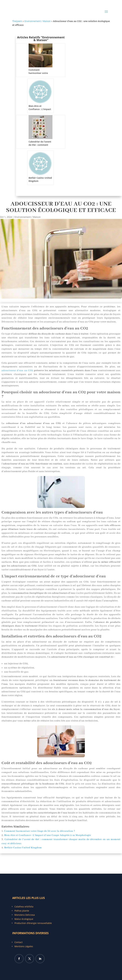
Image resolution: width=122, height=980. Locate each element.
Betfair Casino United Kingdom (23, 848)
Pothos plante (22, 911)
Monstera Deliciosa (25, 915)
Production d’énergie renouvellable (33, 923)
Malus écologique (24, 919)
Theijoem (17, 21)
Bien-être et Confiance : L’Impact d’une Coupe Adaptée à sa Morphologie (48, 835)
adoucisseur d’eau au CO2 (17, 371)
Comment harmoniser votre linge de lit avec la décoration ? (40, 831)
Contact (19, 942)
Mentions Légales (24, 946)
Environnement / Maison (38, 21)
